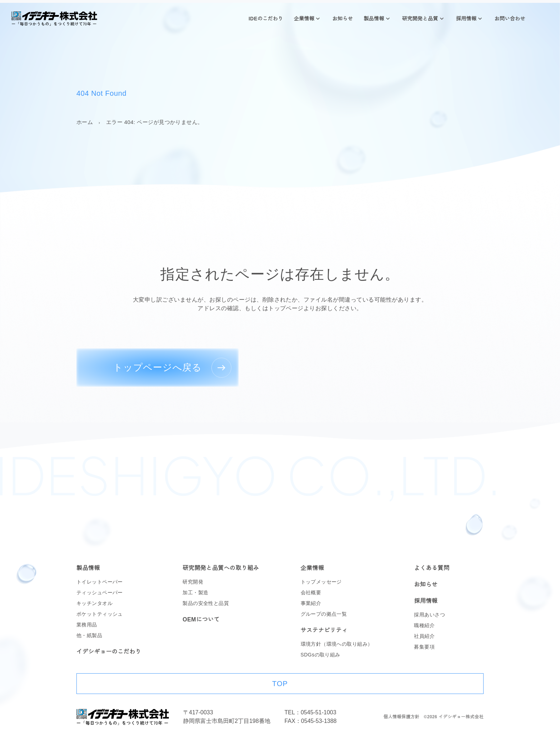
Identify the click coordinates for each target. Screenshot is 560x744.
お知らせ (342, 19)
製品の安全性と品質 (206, 603)
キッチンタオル (94, 603)
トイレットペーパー (100, 582)
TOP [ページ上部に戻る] (280, 684)
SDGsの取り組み (321, 655)
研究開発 (193, 582)
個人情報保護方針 (402, 717)
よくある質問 (432, 568)
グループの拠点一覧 (324, 614)
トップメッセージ (321, 582)
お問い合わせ (510, 19)
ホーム (85, 122)
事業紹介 (311, 603)
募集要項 (424, 647)
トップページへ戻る (157, 367)
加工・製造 (195, 592)
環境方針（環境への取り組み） (337, 644)
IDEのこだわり (266, 19)
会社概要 (311, 592)
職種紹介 (424, 625)
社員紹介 (424, 636)
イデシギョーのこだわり (109, 652)
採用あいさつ (429, 615)
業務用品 (87, 625)
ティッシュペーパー (100, 592)
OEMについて (201, 619)
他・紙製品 (89, 635)
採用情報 (466, 19)
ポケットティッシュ (100, 614)
